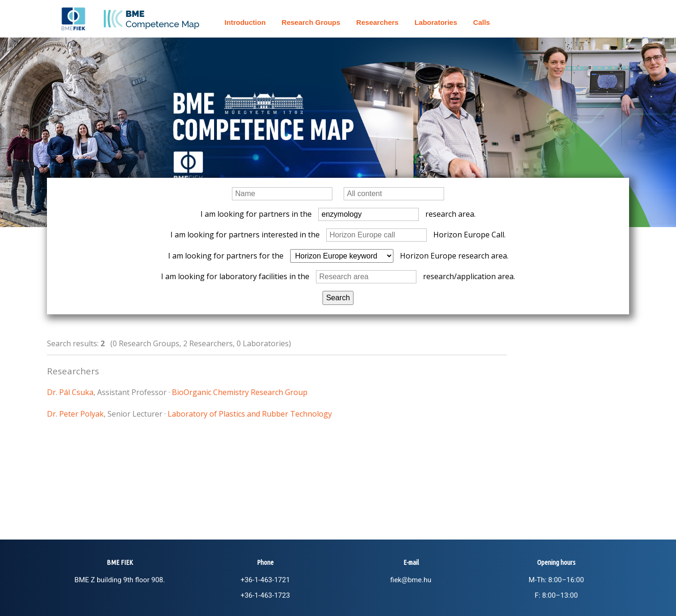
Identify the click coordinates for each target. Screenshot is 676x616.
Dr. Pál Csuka (70, 392)
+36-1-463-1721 (265, 580)
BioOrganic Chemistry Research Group (240, 392)
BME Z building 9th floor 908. (120, 580)
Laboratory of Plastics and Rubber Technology (250, 414)
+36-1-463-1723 (265, 595)
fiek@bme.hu (411, 580)
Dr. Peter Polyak (75, 414)
